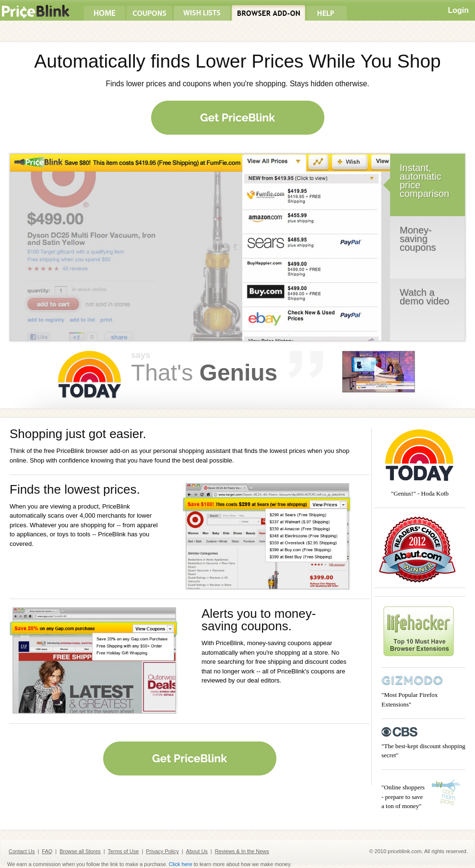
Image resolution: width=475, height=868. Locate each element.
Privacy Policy (162, 851)
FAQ (47, 851)
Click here (181, 864)
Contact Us (22, 851)
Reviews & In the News (242, 851)
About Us (197, 851)
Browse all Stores (80, 851)
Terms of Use (124, 851)
